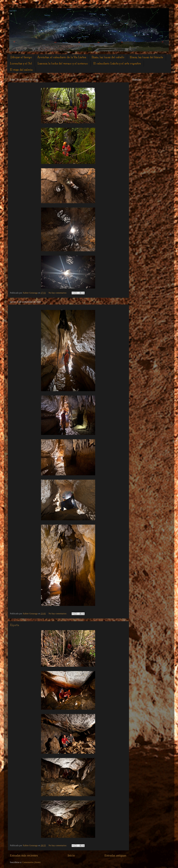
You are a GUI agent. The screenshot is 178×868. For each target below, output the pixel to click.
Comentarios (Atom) (31, 862)
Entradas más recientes (24, 855)
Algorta (14, 625)
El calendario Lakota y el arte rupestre (117, 63)
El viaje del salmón (21, 70)
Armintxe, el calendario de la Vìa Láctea (62, 57)
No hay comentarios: (58, 293)
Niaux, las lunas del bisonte (146, 57)
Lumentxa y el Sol (21, 63)
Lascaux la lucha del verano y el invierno (63, 63)
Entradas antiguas (115, 855)
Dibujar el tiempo (21, 57)
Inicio (71, 855)
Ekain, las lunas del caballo (108, 57)
